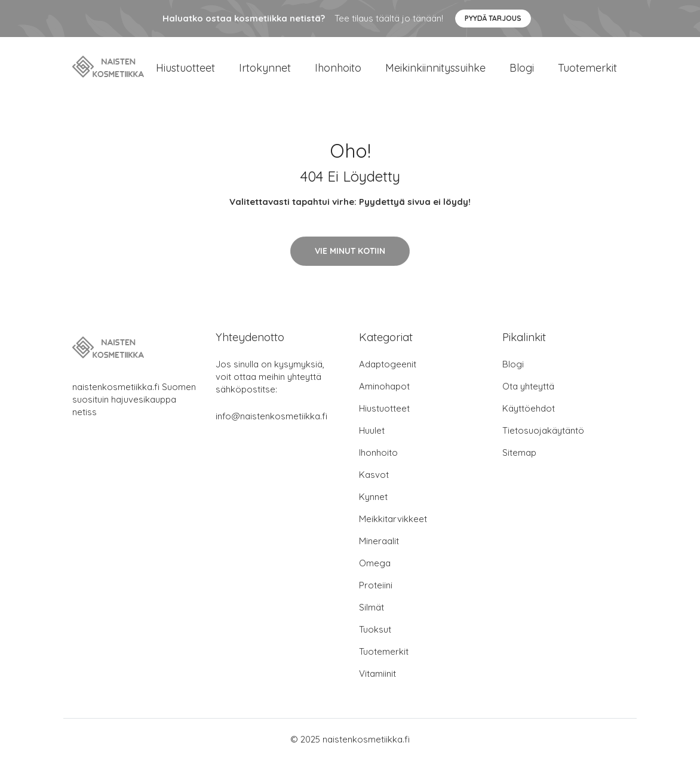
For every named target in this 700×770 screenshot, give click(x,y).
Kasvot (374, 485)
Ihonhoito (338, 73)
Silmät (372, 617)
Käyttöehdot (529, 418)
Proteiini (376, 595)
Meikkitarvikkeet (393, 529)
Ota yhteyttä (528, 396)
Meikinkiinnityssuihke (435, 73)
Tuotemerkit (587, 73)
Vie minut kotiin (350, 261)
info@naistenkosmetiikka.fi (271, 426)
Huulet (372, 441)
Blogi (522, 73)
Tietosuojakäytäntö (543, 441)
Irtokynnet (265, 73)
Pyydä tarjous (493, 18)
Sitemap (519, 463)
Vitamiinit (377, 684)
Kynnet (373, 507)
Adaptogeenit (388, 374)
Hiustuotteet (185, 73)
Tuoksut (375, 639)
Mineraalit (379, 551)
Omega (375, 573)
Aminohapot (384, 396)
